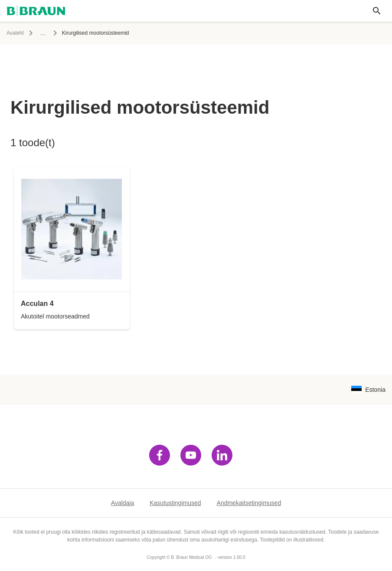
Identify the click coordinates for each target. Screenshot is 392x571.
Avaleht (15, 33)
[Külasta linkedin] (222, 455)
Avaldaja (122, 503)
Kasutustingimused (175, 503)
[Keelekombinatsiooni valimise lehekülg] (368, 390)
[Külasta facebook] (160, 455)
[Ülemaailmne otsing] (377, 11)
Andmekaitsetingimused (249, 503)
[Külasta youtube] (191, 455)
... (43, 33)
